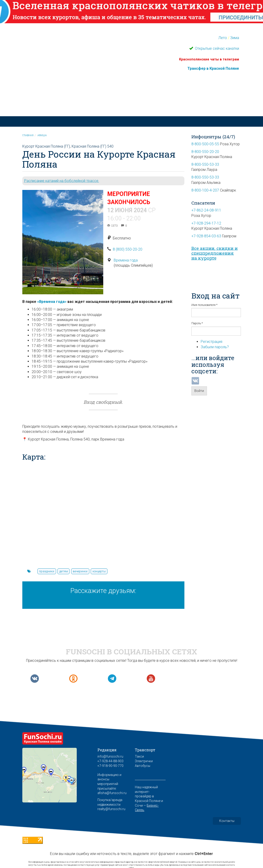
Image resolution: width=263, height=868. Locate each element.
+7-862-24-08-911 (206, 210)
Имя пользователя (204, 305)
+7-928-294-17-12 (206, 223)
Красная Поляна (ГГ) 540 (93, 146)
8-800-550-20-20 (205, 152)
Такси (139, 756)
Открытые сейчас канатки (216, 48)
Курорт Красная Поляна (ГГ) (46, 146)
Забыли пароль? (215, 347)
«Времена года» (52, 302)
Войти (199, 391)
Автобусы (143, 766)
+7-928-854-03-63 (206, 236)
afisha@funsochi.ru (112, 793)
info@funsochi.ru (110, 756)
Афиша (42, 135)
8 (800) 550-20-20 (128, 249)
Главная (28, 135)
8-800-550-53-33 (205, 164)
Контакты (227, 821)
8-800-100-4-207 (205, 190)
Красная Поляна (95, 101)
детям (64, 571)
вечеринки (80, 571)
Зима (235, 38)
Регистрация (211, 342)
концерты (99, 571)
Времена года (126, 260)
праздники (47, 571)
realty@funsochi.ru (111, 809)
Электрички (144, 761)
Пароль (197, 323)
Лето (223, 38)
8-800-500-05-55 (205, 144)
